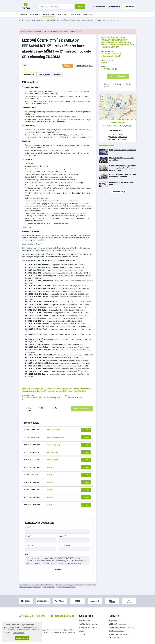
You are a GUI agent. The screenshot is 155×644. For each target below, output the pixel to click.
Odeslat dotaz (57, 570)
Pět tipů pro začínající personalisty (123, 150)
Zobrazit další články (118, 192)
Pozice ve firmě (65, 545)
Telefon (62, 536)
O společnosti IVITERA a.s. (119, 634)
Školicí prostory (89, 14)
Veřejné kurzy (49, 14)
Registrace (122, 624)
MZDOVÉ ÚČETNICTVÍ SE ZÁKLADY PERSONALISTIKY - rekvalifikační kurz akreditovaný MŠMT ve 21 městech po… (83, 20)
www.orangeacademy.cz (119, 139)
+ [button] (102, 97)
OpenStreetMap (125, 119)
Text (27, 554)
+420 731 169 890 (32, 616)
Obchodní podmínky (117, 631)
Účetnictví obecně (25, 585)
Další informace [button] (19, 633)
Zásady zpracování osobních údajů (122, 627)
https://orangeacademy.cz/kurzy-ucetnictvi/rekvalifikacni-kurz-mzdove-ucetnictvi (50, 257)
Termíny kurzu (44, 75)
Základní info (29, 75)
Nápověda (113, 621)
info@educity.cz (62, 616)
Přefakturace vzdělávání (88, 627)
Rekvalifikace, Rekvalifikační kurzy (43, 585)
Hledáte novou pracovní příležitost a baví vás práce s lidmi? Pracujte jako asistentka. (123, 168)
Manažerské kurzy (38, 20)
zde (79, 31)
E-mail (28, 536)
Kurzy (27, 20)
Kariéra (82, 631)
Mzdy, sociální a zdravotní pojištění (30, 587)
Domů (21, 20)
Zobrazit (86, 430)
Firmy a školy (35, 14)
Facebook (114, 638)
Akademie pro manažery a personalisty (67, 585)
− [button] (102, 100)
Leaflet (117, 119)
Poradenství (75, 14)
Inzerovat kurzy (98, 7)
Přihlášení (129, 7)
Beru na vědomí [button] (22, 638)
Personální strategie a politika (66, 587)
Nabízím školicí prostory (88, 624)
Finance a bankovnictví (88, 585)
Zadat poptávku (113, 7)
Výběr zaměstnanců (49, 587)
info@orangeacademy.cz (119, 137)
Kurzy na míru (62, 14)
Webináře (24, 14)
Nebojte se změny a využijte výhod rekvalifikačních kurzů (123, 175)
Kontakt (57, 75)
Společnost (29, 545)
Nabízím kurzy (84, 621)
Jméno (28, 527)
